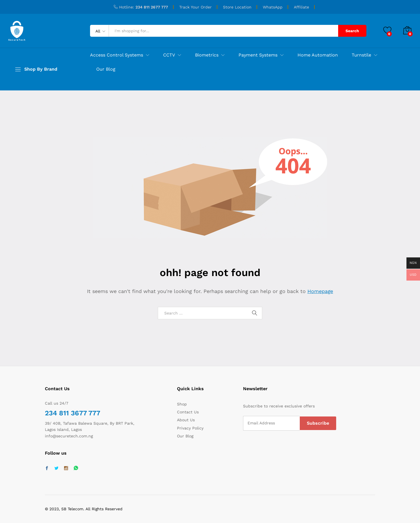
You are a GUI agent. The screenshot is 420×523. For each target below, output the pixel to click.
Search (352, 31)
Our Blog (106, 69)
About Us (186, 420)
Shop (182, 404)
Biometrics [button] (207, 55)
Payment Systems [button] (258, 55)
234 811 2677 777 (152, 7)
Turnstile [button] (361, 55)
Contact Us (188, 412)
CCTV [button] (169, 55)
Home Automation (318, 55)
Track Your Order (195, 7)
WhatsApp (273, 7)
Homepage (320, 291)
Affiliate (301, 7)
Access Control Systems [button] (117, 55)
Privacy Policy (190, 428)
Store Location (237, 7)
